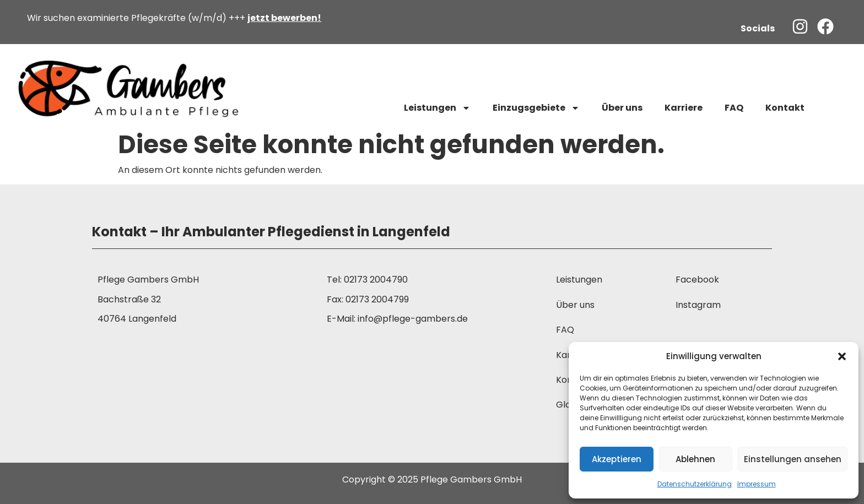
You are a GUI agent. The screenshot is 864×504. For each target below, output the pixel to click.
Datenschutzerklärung (695, 484)
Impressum (757, 484)
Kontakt (785, 108)
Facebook (697, 280)
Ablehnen (695, 459)
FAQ (734, 108)
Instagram (698, 305)
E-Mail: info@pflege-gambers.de (397, 319)
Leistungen (437, 108)
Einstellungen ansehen (793, 459)
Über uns (622, 108)
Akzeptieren (617, 459)
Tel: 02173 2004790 (367, 280)
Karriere (684, 108)
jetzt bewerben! (284, 18)
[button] (842, 356)
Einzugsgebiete (536, 108)
